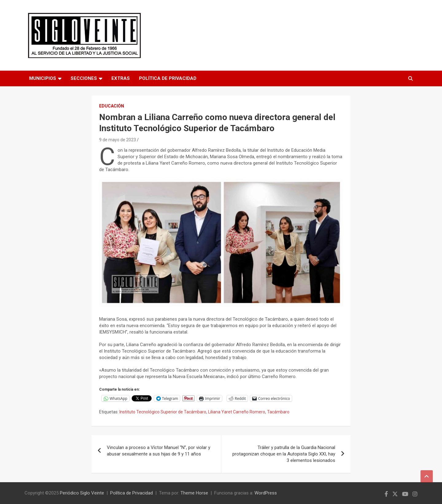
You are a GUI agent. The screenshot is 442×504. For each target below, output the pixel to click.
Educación (112, 106)
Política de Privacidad (168, 78)
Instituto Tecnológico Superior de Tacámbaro (163, 412)
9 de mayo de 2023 (118, 140)
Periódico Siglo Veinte (82, 493)
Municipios (43, 78)
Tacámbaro (278, 412)
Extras (121, 78)
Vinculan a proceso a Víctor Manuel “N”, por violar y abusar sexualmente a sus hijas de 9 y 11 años (159, 451)
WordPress (266, 493)
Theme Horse (194, 493)
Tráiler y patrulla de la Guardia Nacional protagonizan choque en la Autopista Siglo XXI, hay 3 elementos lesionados (284, 454)
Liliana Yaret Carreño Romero (237, 412)
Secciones (84, 78)
